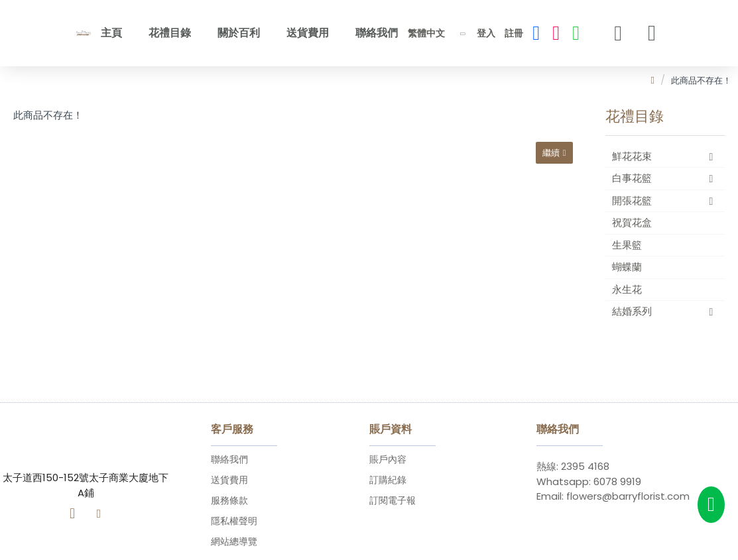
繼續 (550, 153)
